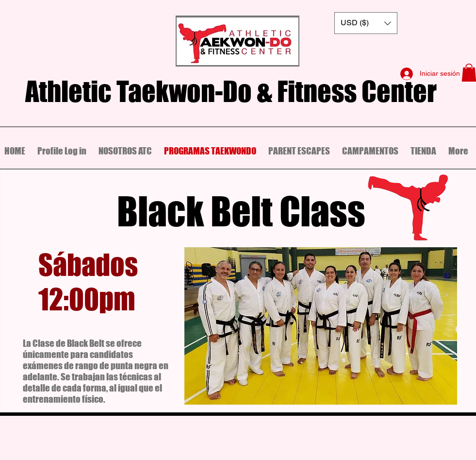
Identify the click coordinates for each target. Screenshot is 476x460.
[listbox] (366, 23)
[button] (366, 23)
